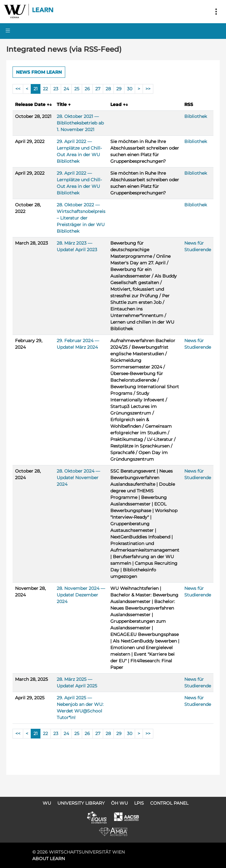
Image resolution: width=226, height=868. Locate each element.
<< (18, 89)
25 (77, 89)
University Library (81, 803)
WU (47, 803)
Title (64, 104)
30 (130, 89)
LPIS (139, 803)
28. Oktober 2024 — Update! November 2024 (78, 478)
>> (148, 89)
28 (108, 89)
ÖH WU (119, 803)
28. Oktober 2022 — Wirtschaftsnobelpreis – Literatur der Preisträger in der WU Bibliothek (81, 218)
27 (98, 89)
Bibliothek (196, 116)
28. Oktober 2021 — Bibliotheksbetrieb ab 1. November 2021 (80, 123)
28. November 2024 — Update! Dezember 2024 (81, 595)
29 (119, 89)
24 (66, 89)
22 (45, 89)
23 (56, 89)
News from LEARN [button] (39, 72)
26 (87, 89)
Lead (119, 104)
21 (36, 89)
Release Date (33, 104)
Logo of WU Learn (29, 12)
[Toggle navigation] (216, 12)
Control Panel (169, 803)
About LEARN (49, 859)
